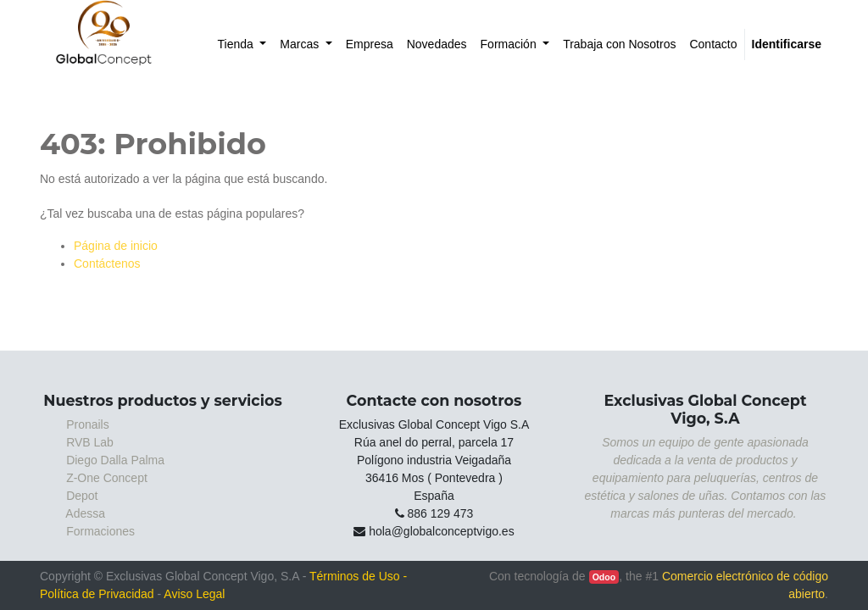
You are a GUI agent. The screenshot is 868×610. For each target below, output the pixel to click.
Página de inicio (116, 246)
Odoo (604, 577)
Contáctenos (107, 263)
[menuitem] (242, 44)
